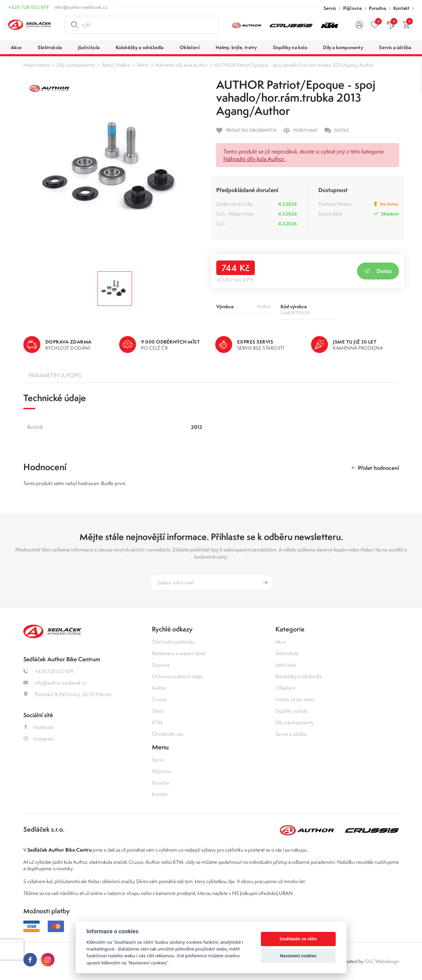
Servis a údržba (291, 734)
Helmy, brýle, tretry (295, 699)
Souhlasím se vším (298, 939)
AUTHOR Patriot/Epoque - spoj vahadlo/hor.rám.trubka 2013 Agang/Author (294, 65)
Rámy (143, 65)
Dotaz (378, 271)
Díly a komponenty (76, 65)
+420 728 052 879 (28, 7)
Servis (330, 8)
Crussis (159, 699)
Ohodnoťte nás (168, 734)
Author (159, 688)
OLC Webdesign (382, 961)
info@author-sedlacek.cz (81, 7)
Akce (281, 642)
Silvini (158, 711)
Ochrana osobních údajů (177, 676)
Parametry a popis (55, 375)
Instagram (39, 739)
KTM (157, 722)
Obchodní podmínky (173, 642)
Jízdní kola (285, 665)
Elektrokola (287, 653)
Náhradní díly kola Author (182, 65)
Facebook (38, 727)
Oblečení (285, 688)
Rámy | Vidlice (116, 65)
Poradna (377, 8)
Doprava (161, 665)
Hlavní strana (37, 65)
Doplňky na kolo (292, 711)
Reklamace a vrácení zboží (179, 653)
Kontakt (401, 8)
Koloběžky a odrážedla (298, 676)
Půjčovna (352, 8)
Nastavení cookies (298, 956)
